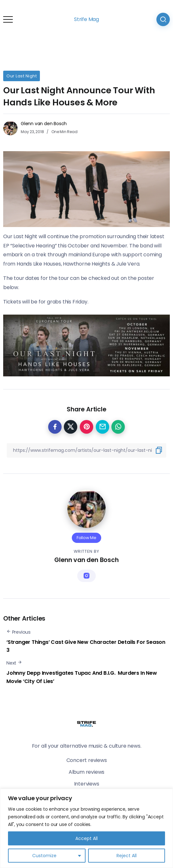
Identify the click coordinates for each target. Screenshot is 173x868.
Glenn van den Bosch (44, 124)
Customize (44, 856)
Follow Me (86, 538)
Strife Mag (86, 19)
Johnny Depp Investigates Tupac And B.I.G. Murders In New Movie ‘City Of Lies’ (82, 677)
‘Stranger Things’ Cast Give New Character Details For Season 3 (86, 646)
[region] (86, 828)
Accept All (86, 838)
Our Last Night (22, 76)
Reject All (127, 856)
